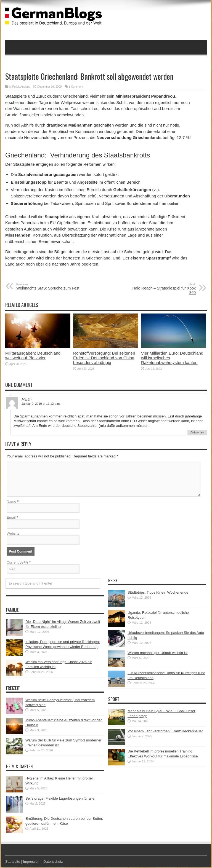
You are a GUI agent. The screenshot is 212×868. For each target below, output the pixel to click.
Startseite (13, 862)
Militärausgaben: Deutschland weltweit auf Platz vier (33, 355)
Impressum (32, 862)
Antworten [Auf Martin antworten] (197, 432)
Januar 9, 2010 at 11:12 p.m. (41, 404)
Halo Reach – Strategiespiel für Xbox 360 (162, 289)
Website (13, 534)
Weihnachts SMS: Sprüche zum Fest (50, 286)
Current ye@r (19, 563)
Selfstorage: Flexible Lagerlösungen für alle (60, 799)
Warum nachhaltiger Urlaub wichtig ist (158, 654)
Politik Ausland (21, 87)
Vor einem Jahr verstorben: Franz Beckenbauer (165, 732)
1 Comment (76, 87)
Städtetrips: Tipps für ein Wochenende (158, 593)
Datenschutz (54, 862)
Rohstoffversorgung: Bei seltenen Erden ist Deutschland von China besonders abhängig (104, 358)
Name (11, 502)
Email (11, 518)
